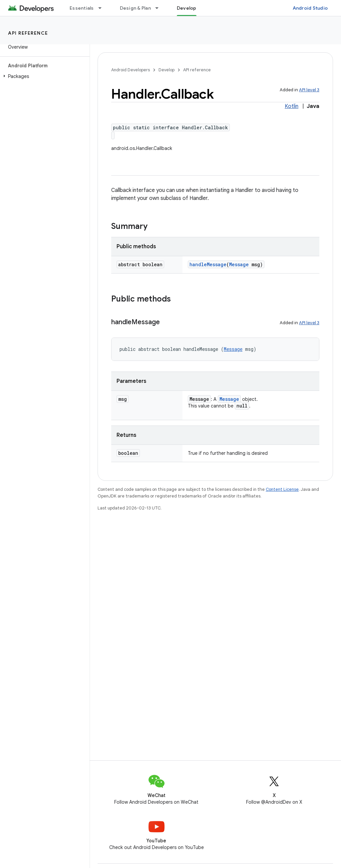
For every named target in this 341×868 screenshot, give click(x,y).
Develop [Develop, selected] (187, 8)
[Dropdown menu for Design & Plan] (160, 8)
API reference (28, 33)
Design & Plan (135, 8)
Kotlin (292, 106)
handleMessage (208, 264)
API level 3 (309, 90)
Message (239, 264)
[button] (43, 76)
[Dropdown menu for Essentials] (103, 8)
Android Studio (310, 8)
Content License (282, 489)
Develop (167, 70)
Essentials (82, 8)
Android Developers (131, 70)
